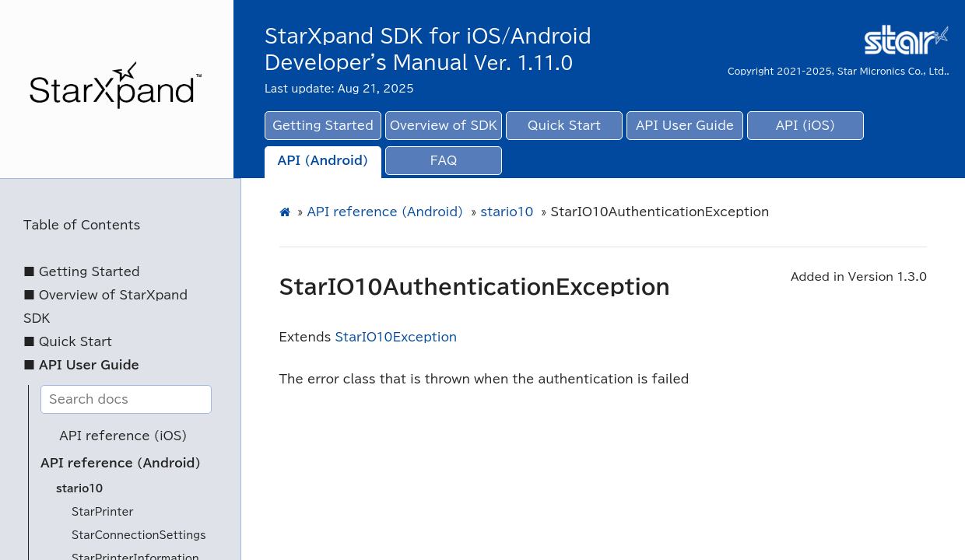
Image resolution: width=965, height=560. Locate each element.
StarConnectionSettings (139, 535)
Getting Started (323, 126)
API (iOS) (806, 126)
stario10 (79, 489)
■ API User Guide (81, 365)
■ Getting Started (82, 272)
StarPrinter (102, 512)
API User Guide (685, 126)
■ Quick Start (68, 342)
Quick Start (564, 126)
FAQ (444, 161)
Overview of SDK (444, 126)
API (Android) (323, 161)
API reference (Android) (121, 463)
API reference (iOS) (123, 436)
